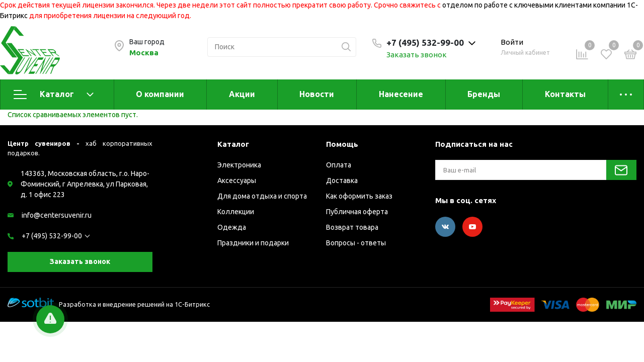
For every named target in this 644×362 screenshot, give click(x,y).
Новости (317, 94)
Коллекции (236, 212)
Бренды (484, 94)
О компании (160, 94)
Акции (242, 94)
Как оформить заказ (359, 196)
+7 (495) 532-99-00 (52, 236)
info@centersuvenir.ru (57, 215)
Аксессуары (237, 180)
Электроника (239, 165)
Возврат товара (352, 227)
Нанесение (401, 94)
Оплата (339, 165)
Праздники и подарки (253, 243)
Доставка (342, 180)
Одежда (232, 227)
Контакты (565, 94)
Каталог (54, 95)
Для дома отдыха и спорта (262, 196)
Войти (512, 42)
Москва (144, 53)
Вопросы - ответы (356, 243)
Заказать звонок (417, 55)
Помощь (342, 144)
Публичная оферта (357, 212)
